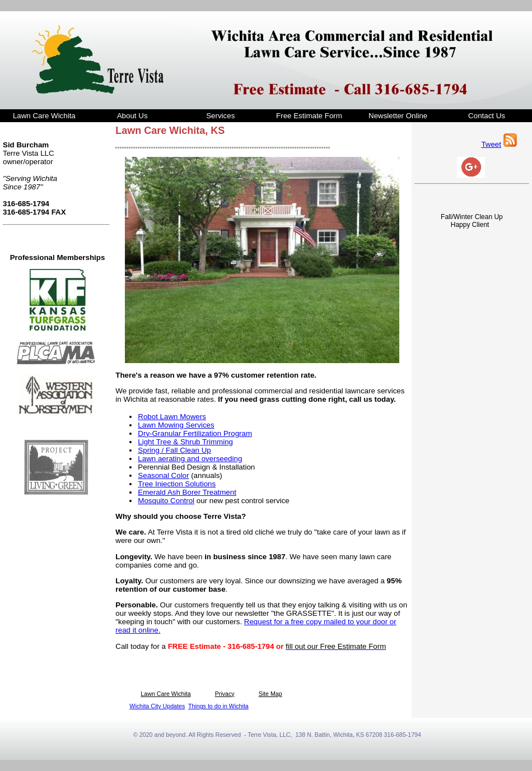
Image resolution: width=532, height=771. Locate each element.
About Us (132, 116)
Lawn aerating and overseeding (190, 459)
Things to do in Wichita (218, 706)
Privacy (225, 694)
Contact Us (487, 116)
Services (220, 116)
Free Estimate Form (309, 116)
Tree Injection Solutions (177, 484)
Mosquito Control (166, 501)
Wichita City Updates (157, 706)
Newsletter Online (398, 116)
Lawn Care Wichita (44, 116)
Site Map (270, 694)
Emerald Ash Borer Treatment (187, 492)
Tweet (491, 144)
